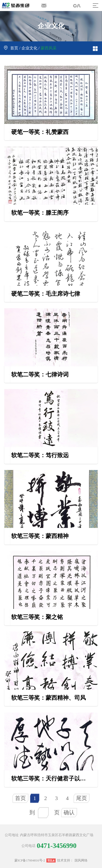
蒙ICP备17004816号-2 (30, 860)
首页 (20, 798)
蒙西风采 (49, 48)
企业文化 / (31, 48)
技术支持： (65, 860)
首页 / (13, 48)
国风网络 (81, 860)
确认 (69, 813)
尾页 (82, 798)
